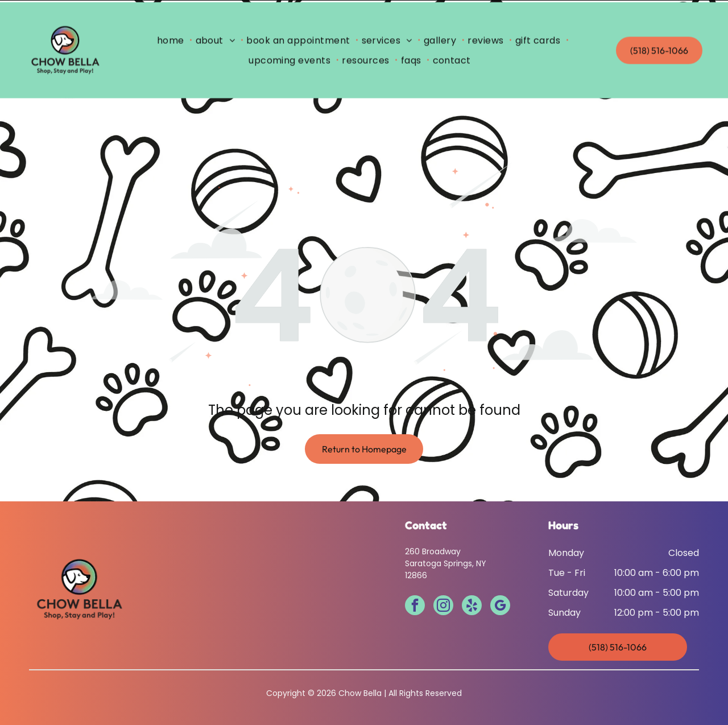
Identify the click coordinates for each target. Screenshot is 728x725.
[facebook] (415, 578)
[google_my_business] (500, 578)
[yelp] (472, 578)
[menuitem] (173, 38)
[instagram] (443, 578)
